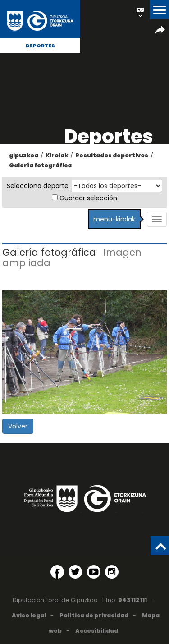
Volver (18, 426)
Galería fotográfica (40, 165)
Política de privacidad (94, 615)
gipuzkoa (24, 155)
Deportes (40, 46)
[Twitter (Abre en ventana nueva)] (75, 572)
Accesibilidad (97, 631)
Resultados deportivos (112, 155)
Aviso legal (29, 615)
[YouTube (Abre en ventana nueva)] (94, 572)
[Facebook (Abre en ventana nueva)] (57, 572)
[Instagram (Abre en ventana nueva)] (112, 572)
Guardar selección (88, 198)
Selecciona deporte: (38, 186)
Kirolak (57, 155)
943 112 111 (132, 600)
